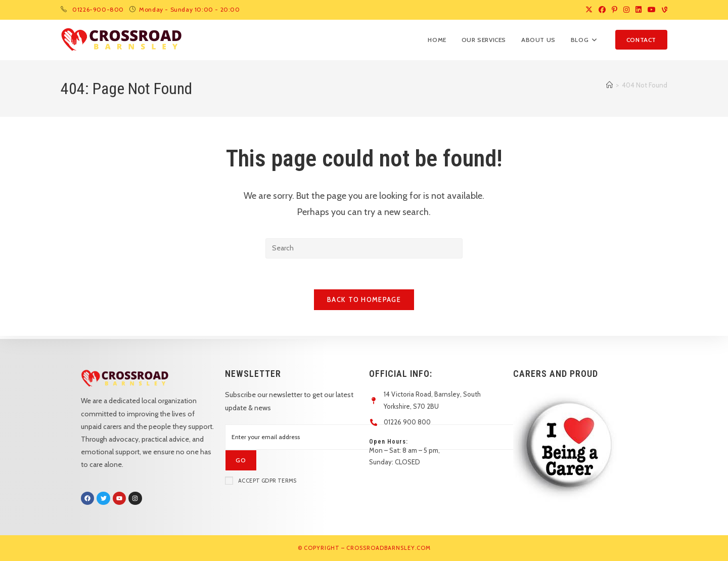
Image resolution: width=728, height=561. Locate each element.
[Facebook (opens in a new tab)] (602, 10)
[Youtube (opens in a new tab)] (652, 10)
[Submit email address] (241, 460)
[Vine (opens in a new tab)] (663, 10)
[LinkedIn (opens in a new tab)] (639, 10)
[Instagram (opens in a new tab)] (626, 10)
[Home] (609, 85)
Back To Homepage (364, 299)
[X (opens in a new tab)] (589, 10)
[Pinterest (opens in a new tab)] (615, 10)
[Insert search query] (364, 248)
